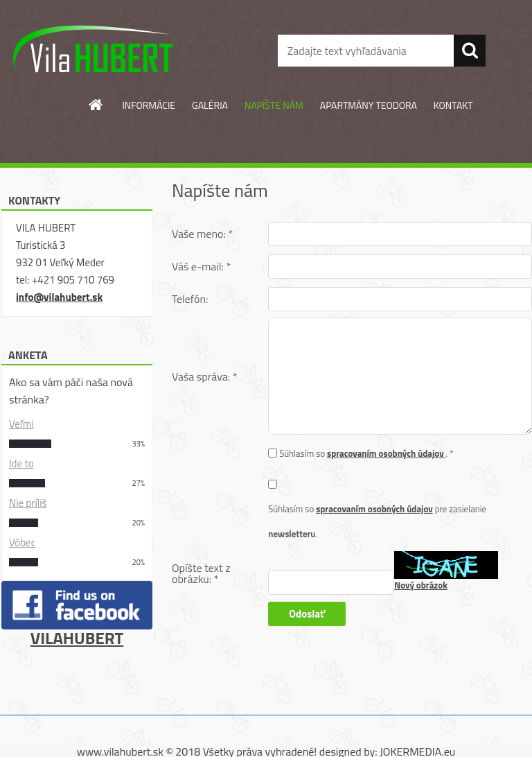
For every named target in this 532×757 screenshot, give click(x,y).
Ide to (21, 463)
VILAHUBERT (77, 638)
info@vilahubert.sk (59, 297)
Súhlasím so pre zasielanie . (377, 521)
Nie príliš (28, 503)
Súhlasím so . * (366, 453)
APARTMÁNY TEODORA (369, 105)
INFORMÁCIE (149, 105)
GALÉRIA (210, 105)
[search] (470, 51)
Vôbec (22, 542)
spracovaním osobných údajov (387, 453)
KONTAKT (453, 105)
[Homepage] (96, 105)
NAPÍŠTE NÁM (274, 105)
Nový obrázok (421, 585)
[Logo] (95, 51)
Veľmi (21, 424)
